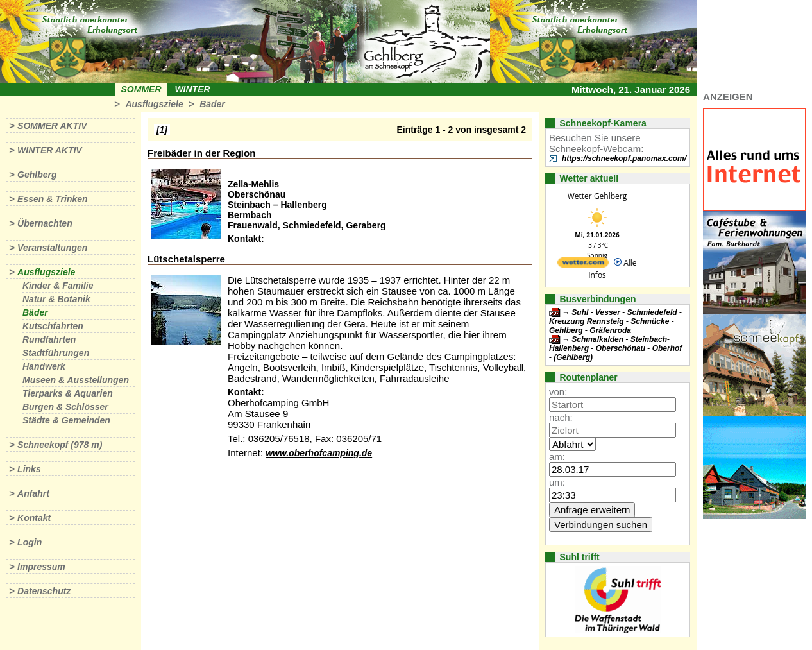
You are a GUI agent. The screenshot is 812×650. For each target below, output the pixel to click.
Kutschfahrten (53, 326)
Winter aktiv (50, 150)
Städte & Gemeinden (66, 420)
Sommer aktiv (52, 126)
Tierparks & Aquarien (68, 393)
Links (29, 469)
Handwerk (44, 366)
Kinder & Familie (58, 286)
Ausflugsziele (154, 104)
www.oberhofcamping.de (319, 453)
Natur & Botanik (56, 299)
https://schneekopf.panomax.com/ (624, 158)
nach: (561, 417)
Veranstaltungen (52, 248)
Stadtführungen (56, 353)
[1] (162, 130)
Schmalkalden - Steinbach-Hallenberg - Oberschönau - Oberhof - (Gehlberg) (615, 348)
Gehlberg (37, 175)
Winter (192, 89)
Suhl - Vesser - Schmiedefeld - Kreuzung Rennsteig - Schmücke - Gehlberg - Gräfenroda (615, 321)
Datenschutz (44, 591)
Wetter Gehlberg (597, 196)
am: (557, 457)
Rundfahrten (49, 339)
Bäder (212, 104)
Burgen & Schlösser (65, 407)
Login (30, 542)
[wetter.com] (583, 265)
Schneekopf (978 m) (60, 445)
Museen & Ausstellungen (76, 380)
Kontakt (34, 518)
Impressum (41, 567)
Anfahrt (33, 493)
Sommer (141, 89)
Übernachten (45, 223)
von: (558, 392)
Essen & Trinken (52, 199)
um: (557, 482)
